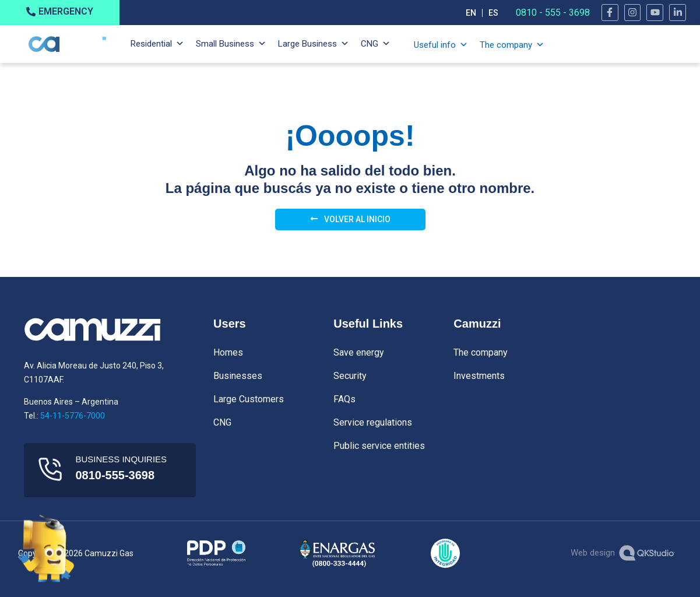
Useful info (435, 45)
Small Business (225, 44)
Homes (228, 352)
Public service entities (379, 446)
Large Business (307, 44)
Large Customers (249, 399)
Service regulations (373, 422)
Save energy (359, 352)
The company (506, 45)
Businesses (238, 376)
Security (350, 376)
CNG (370, 44)
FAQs (344, 399)
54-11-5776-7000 (73, 416)
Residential (151, 44)
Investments (479, 376)
